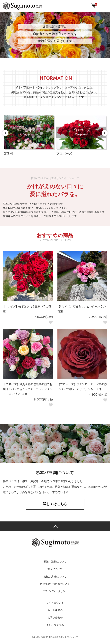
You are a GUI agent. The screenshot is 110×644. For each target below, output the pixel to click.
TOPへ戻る (55, 526)
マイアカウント (55, 603)
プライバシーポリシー (55, 591)
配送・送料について (55, 562)
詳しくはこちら (55, 504)
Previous (5, 133)
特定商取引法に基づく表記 (55, 584)
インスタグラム (55, 625)
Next (105, 133)
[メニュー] (104, 6)
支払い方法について (55, 577)
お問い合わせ (55, 618)
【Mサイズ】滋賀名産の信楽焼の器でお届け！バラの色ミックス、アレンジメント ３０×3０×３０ (28, 389)
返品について (55, 569)
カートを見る (55, 610)
